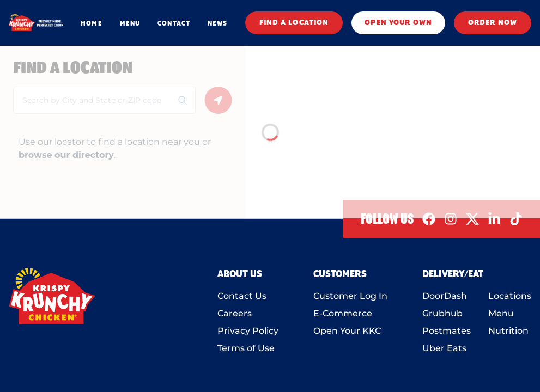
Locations (510, 296)
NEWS (217, 23)
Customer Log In (350, 296)
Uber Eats (444, 348)
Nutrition (508, 331)
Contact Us (242, 296)
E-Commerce (343, 313)
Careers (235, 313)
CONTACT (174, 23)
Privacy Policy (248, 331)
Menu (501, 313)
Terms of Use (246, 348)
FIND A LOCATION (294, 23)
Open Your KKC (347, 331)
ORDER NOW (493, 23)
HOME (91, 23)
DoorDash (445, 296)
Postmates (447, 331)
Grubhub (442, 313)
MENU (130, 23)
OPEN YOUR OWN (398, 23)
